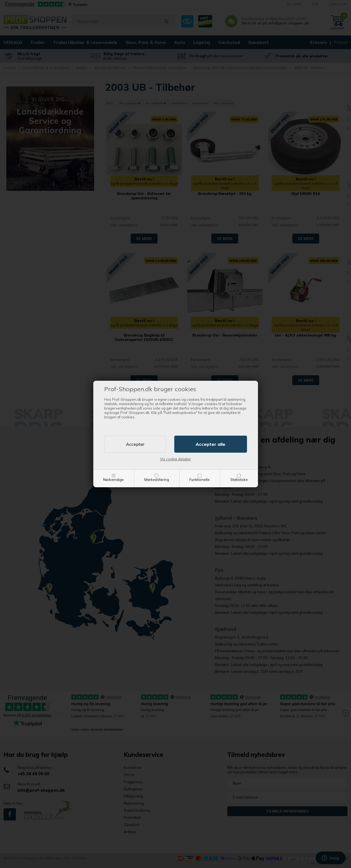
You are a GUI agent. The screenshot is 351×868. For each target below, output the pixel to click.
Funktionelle (200, 480)
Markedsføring (157, 480)
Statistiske (239, 480)
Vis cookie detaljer (175, 459)
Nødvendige (113, 480)
